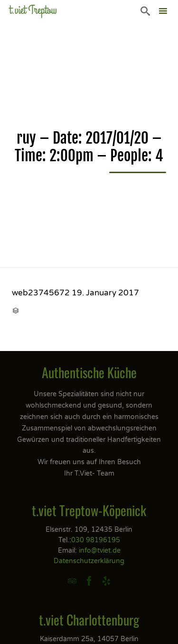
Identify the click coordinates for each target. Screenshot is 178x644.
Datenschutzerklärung (89, 561)
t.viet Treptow (33, 10)
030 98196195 (96, 540)
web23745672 (41, 293)
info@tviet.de (100, 551)
